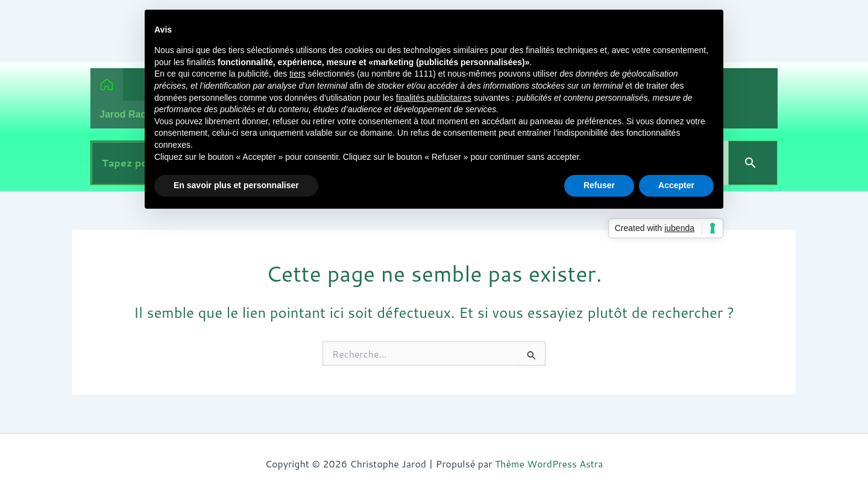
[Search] (753, 163)
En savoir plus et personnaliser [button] (236, 185)
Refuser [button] (599, 185)
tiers (297, 74)
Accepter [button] (676, 185)
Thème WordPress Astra (549, 464)
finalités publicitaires (434, 98)
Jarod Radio (127, 114)
